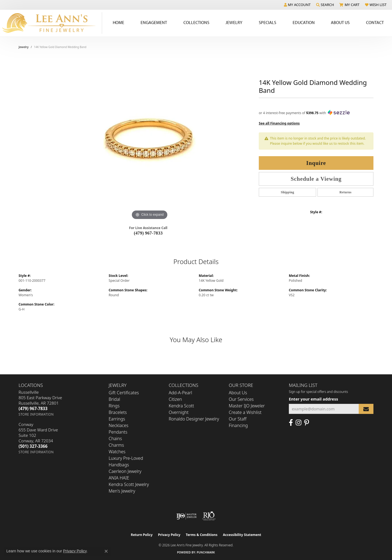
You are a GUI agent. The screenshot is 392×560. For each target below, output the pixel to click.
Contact (375, 22)
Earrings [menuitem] (117, 419)
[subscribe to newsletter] (366, 409)
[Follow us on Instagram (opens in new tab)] (299, 423)
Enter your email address (313, 399)
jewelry (24, 47)
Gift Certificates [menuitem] (124, 393)
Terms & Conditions (202, 535)
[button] (297, 5)
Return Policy (142, 535)
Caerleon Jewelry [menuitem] (125, 471)
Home (118, 22)
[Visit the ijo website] (187, 516)
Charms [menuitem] (116, 445)
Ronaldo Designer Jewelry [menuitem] (194, 419)
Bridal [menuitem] (114, 399)
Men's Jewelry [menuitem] (122, 491)
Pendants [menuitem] (118, 432)
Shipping (287, 192)
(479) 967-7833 (148, 233)
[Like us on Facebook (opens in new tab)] (291, 423)
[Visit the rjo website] (209, 516)
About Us (340, 22)
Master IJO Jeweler (247, 406)
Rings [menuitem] (114, 406)
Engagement (154, 22)
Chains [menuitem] (115, 438)
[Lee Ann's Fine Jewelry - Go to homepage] (51, 23)
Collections (196, 22)
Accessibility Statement (242, 535)
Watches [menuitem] (117, 452)
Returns (345, 192)
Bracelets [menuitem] (118, 412)
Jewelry (234, 22)
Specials (268, 22)
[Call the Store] (33, 408)
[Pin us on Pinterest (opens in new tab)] (307, 423)
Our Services (241, 399)
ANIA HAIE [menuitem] (119, 478)
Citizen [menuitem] (175, 399)
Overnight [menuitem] (179, 412)
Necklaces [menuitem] (118, 425)
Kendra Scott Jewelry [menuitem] (129, 484)
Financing (238, 425)
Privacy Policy (169, 535)
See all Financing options (279, 123)
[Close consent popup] (106, 551)
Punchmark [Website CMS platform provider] (206, 552)
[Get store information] (36, 414)
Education (304, 22)
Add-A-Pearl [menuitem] (180, 393)
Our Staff (238, 419)
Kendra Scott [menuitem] (181, 406)
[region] (150, 139)
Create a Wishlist (245, 412)
